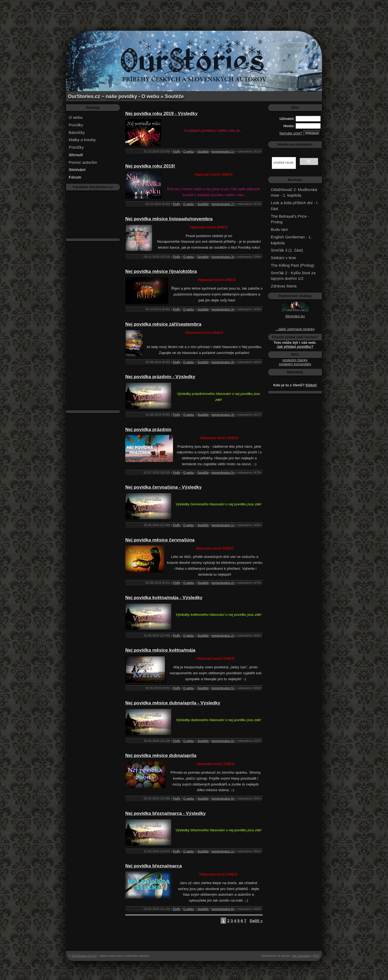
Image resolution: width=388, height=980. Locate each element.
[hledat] (283, 163)
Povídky (76, 125)
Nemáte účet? (291, 133)
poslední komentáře (295, 364)
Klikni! (311, 385)
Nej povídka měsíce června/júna (160, 540)
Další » (256, 921)
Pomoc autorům (83, 162)
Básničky (77, 132)
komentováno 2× (223, 583)
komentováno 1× (223, 151)
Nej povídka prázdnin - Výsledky (160, 377)
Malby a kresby (82, 140)
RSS (316, 956)
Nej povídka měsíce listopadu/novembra (169, 219)
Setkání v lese (283, 258)
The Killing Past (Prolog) (292, 265)
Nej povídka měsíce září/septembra (163, 324)
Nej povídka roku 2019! (150, 166)
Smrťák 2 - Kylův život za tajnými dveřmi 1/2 (293, 276)
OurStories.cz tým (84, 956)
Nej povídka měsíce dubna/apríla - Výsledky (173, 703)
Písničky (76, 147)
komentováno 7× (223, 204)
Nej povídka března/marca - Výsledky (166, 813)
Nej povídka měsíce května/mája (160, 650)
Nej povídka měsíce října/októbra (161, 271)
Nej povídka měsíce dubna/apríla (161, 755)
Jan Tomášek (301, 956)
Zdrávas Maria (284, 286)
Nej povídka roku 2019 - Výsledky (161, 114)
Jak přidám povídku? (295, 347)
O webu (76, 117)
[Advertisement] (194, 12)
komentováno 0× (223, 741)
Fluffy (176, 151)
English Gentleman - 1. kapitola (291, 240)
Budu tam (279, 229)
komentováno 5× (223, 472)
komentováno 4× (223, 362)
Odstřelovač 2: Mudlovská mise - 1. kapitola (294, 192)
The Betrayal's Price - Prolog (290, 219)
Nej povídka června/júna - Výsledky (163, 487)
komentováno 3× (223, 257)
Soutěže (203, 151)
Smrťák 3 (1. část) (287, 250)
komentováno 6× (223, 909)
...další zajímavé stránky (295, 329)
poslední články (295, 360)
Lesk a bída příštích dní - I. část (295, 206)
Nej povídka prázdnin (148, 430)
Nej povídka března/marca (154, 866)
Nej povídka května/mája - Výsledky (164, 598)
